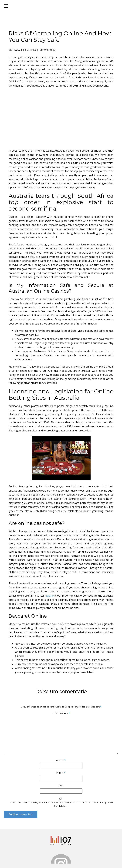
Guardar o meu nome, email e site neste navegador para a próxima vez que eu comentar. (61, 804)
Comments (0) (47, 50)
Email (61, 773)
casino (50, 596)
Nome (61, 760)
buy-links (30, 50)
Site (61, 786)
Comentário (61, 713)
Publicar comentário (21, 814)
